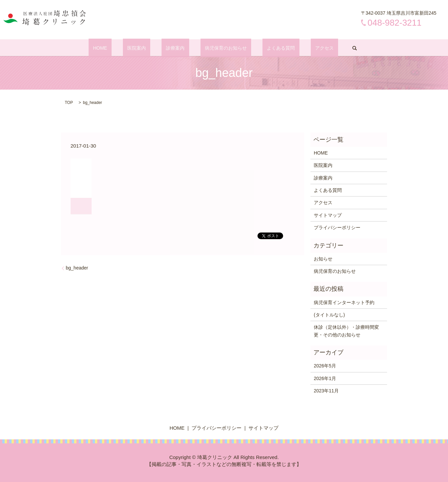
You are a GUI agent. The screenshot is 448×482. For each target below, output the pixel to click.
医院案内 (150, 48)
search (327, 48)
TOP (69, 103)
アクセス (302, 48)
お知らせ (323, 259)
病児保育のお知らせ (222, 48)
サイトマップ (328, 215)
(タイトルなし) (329, 315)
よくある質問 (267, 48)
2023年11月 (326, 391)
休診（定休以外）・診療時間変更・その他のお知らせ (346, 331)
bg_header (77, 268)
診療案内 (180, 48)
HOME (123, 48)
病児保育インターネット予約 (344, 302)
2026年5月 (325, 366)
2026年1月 (325, 378)
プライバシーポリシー (337, 228)
